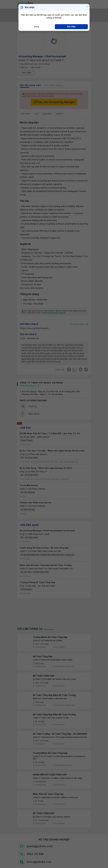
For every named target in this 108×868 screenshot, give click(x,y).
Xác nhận (71, 27)
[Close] (87, 7)
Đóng (37, 27)
